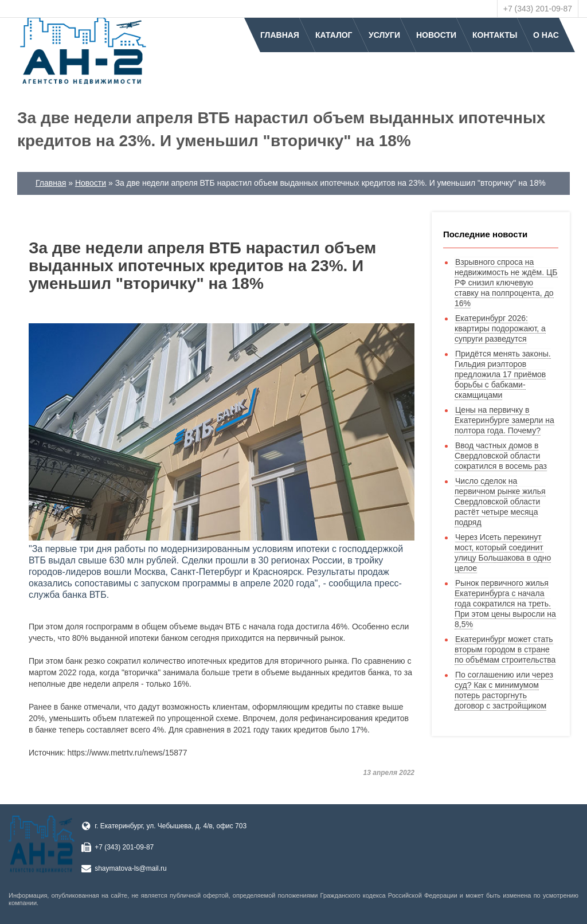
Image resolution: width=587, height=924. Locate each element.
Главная (280, 35)
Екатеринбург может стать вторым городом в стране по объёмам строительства (505, 649)
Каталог (334, 35)
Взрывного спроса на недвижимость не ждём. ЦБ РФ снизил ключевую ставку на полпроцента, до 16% (506, 283)
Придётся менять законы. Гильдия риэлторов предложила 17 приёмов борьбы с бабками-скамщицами (503, 374)
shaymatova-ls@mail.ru (131, 868)
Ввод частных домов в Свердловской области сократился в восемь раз (501, 456)
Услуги (384, 35)
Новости (436, 35)
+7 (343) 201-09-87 (538, 9)
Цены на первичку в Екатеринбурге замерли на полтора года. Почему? (504, 420)
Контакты (495, 35)
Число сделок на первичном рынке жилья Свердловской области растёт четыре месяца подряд (500, 502)
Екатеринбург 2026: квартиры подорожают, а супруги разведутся (500, 328)
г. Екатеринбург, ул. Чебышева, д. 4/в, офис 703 (171, 826)
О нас (546, 35)
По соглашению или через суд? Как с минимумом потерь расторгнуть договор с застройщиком (504, 690)
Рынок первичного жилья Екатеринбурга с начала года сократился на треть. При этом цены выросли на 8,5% (505, 604)
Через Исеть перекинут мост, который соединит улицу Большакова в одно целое (503, 553)
